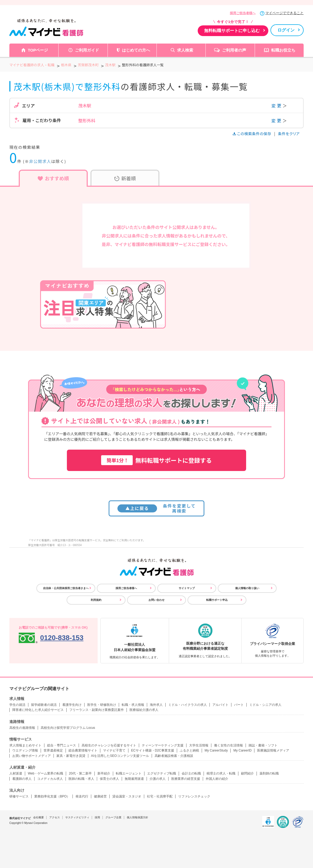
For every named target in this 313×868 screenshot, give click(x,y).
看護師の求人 (22, 779)
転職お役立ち (283, 50)
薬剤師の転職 (269, 773)
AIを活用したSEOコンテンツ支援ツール (120, 756)
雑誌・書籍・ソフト (263, 745)
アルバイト (220, 705)
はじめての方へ (136, 50)
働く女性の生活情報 (228, 745)
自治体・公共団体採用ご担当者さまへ (66, 588)
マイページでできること (285, 13)
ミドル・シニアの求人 (265, 705)
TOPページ (38, 50)
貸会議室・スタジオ (127, 796)
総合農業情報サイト (83, 750)
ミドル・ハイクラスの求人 (188, 705)
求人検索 (185, 50)
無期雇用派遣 (134, 779)
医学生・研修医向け (102, 705)
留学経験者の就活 (44, 705)
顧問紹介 (247, 773)
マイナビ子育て (114, 750)
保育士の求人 (109, 779)
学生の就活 (17, 705)
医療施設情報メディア (273, 750)
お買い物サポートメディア (32, 756)
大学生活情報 (199, 745)
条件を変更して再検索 (157, 508)
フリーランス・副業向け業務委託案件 (97, 710)
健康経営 (100, 796)
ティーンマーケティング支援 (163, 745)
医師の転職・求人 (81, 779)
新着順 (125, 178)
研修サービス (19, 796)
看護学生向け (72, 705)
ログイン (286, 30)
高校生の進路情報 (22, 728)
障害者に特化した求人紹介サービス (38, 710)
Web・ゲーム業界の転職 (45, 773)
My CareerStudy (216, 750)
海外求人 (156, 705)
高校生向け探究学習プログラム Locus (68, 728)
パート (239, 705)
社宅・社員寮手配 (160, 796)
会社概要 (39, 817)
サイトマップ (187, 588)
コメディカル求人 (50, 779)
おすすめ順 (53, 178)
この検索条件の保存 (252, 134)
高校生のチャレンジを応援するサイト (109, 745)
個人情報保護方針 (138, 817)
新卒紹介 (104, 773)
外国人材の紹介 (217, 779)
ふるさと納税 (189, 750)
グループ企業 (113, 817)
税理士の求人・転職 (221, 773)
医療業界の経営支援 (186, 779)
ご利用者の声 (234, 50)
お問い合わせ (156, 600)
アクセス (55, 817)
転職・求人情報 (133, 705)
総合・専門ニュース (62, 745)
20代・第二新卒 (80, 773)
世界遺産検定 (53, 750)
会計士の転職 (191, 773)
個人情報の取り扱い (247, 588)
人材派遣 (16, 773)
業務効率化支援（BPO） (52, 796)
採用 (97, 817)
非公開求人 (40, 161)
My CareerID (242, 750)
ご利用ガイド (87, 50)
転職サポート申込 (217, 600)
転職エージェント (129, 773)
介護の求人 (158, 779)
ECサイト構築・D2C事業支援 (153, 750)
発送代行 (82, 796)
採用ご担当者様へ (243, 13)
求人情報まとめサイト (25, 745)
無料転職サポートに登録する (156, 460)
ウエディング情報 (25, 750)
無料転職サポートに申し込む (232, 31)
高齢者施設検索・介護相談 (174, 756)
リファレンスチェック (194, 796)
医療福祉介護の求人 (144, 710)
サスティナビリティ (77, 817)
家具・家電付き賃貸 (71, 756)
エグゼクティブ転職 (162, 773)
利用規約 (96, 600)
